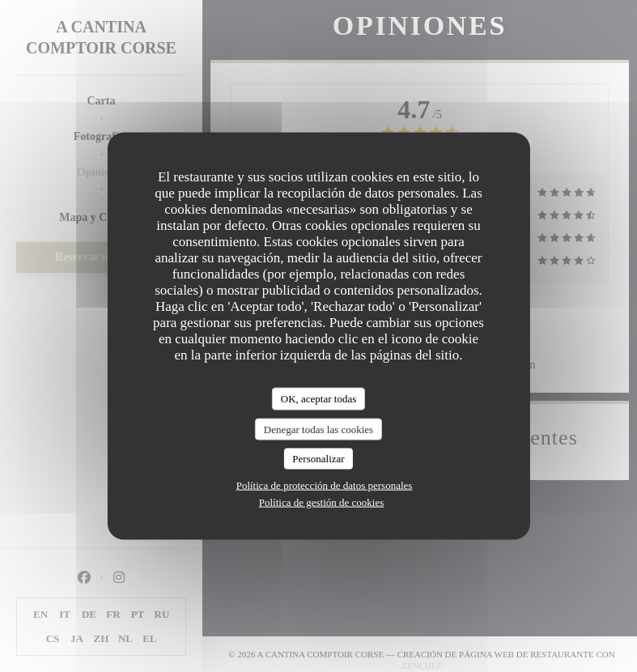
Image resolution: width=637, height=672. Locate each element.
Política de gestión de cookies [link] (322, 502)
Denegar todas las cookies (318, 429)
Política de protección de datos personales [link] (325, 485)
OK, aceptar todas (319, 399)
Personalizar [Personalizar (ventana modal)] (318, 459)
